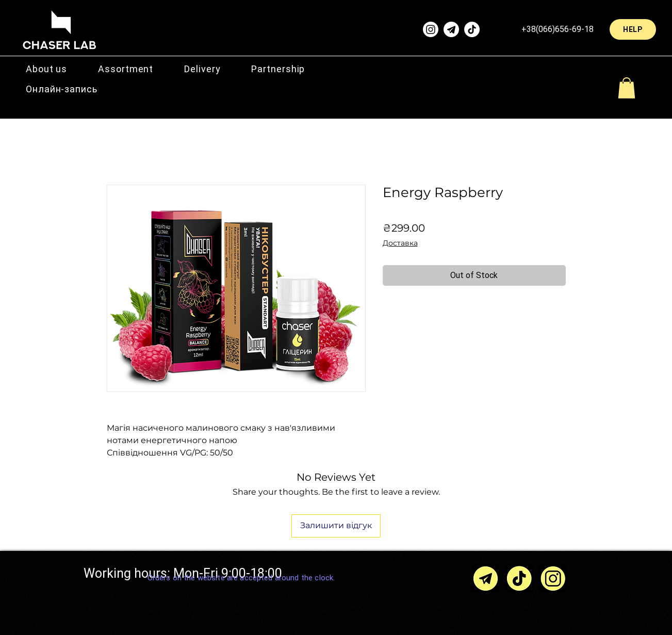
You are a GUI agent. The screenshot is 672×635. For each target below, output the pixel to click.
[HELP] (633, 29)
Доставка (400, 243)
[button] (126, 69)
